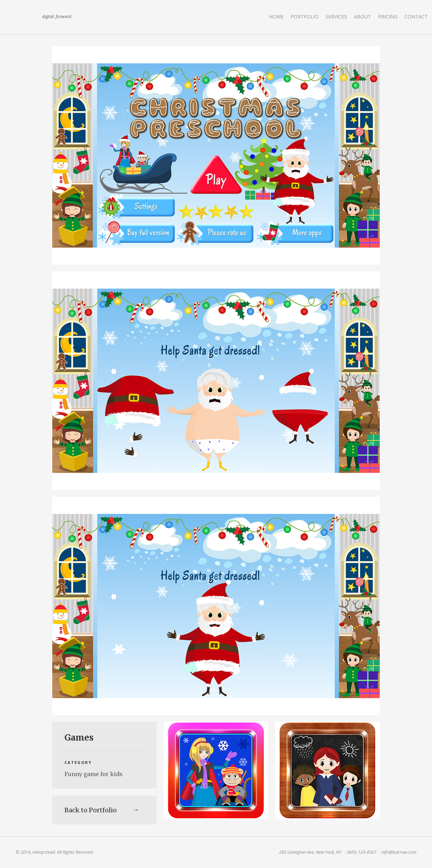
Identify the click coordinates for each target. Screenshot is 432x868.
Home (276, 17)
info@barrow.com (399, 852)
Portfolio (304, 17)
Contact (416, 17)
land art (26, 17)
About (362, 17)
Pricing (388, 17)
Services (336, 17)
